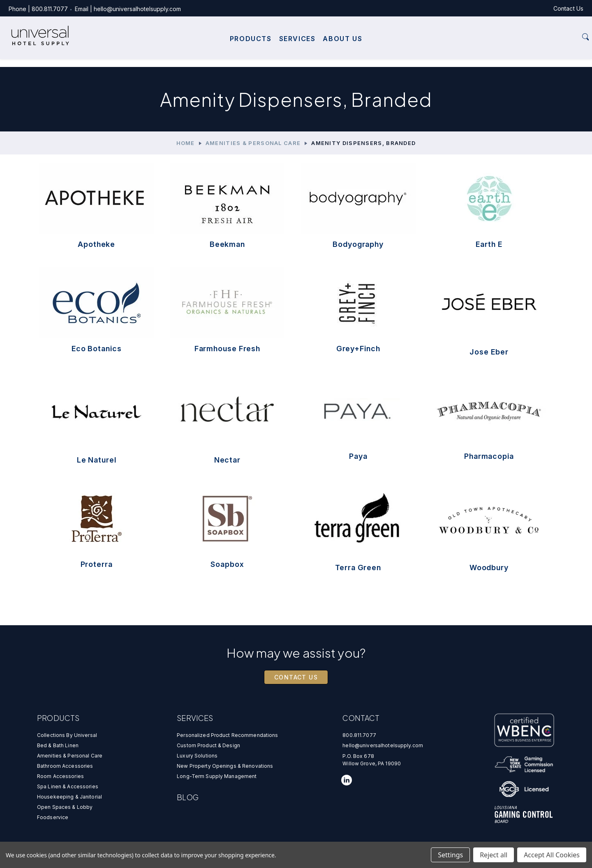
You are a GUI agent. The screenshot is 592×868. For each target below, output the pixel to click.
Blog (188, 797)
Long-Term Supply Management (217, 776)
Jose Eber (489, 352)
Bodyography (358, 244)
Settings (450, 855)
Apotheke (96, 244)
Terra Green (358, 568)
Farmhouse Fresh (228, 349)
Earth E (489, 244)
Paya (358, 456)
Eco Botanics (97, 349)
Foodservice (53, 817)
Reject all (494, 855)
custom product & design (208, 745)
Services (297, 48)
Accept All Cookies (552, 855)
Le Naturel (97, 460)
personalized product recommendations (227, 735)
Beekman (227, 244)
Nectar (227, 460)
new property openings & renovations (225, 766)
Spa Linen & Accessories (68, 786)
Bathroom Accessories (65, 766)
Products (251, 48)
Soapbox (227, 564)
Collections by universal (67, 735)
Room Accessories (60, 776)
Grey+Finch (358, 349)
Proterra (97, 564)
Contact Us (552, 8)
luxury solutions (197, 756)
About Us (342, 48)
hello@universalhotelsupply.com (154, 9)
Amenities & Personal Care (70, 756)
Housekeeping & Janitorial (69, 797)
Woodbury (489, 568)
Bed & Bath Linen (58, 745)
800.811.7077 (66, 9)
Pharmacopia (489, 456)
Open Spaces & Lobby (65, 807)
